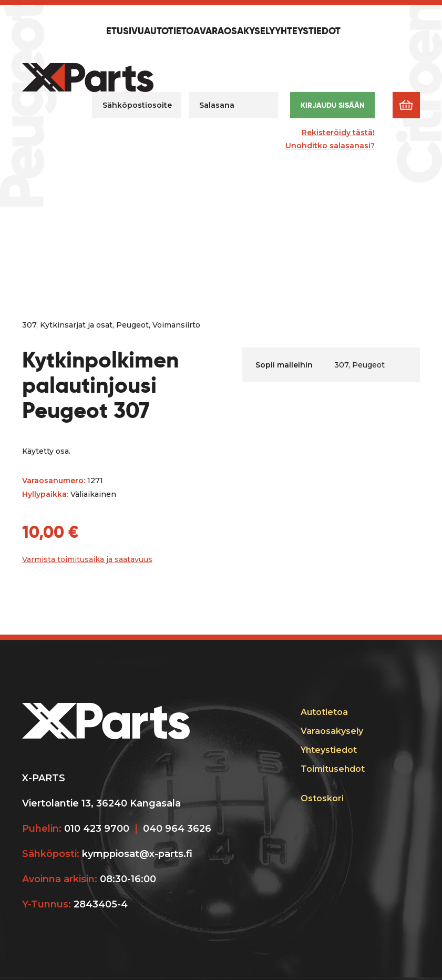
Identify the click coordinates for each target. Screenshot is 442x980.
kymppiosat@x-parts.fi (137, 854)
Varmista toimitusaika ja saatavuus (87, 559)
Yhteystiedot (308, 32)
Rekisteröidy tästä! (338, 132)
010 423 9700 (97, 829)
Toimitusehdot (333, 769)
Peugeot (132, 325)
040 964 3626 (177, 829)
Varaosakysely (237, 32)
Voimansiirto (176, 325)
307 (29, 325)
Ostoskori (322, 798)
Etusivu (125, 32)
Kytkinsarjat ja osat (76, 325)
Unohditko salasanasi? (330, 146)
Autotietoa (172, 32)
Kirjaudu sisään (332, 105)
